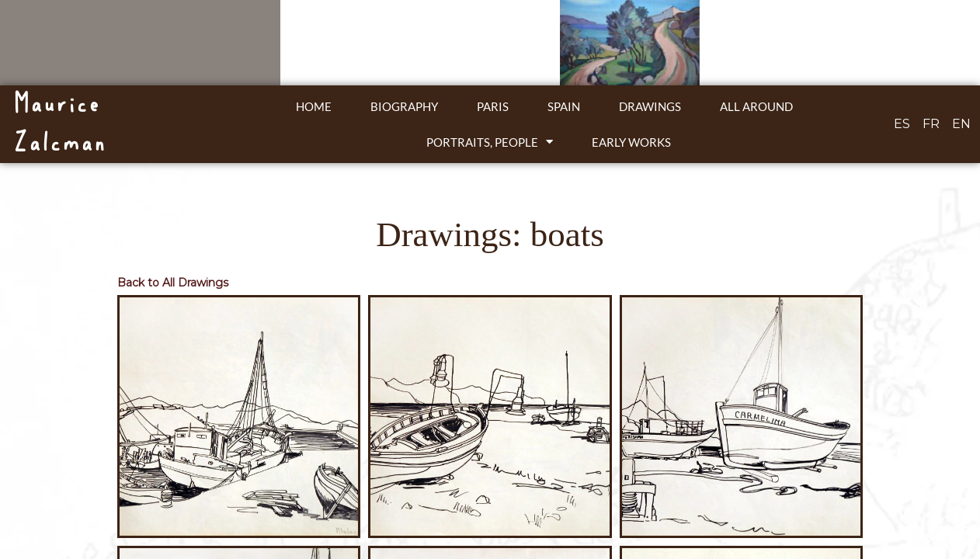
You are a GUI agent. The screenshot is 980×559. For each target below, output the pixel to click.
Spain (564, 106)
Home (314, 106)
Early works (631, 142)
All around (756, 106)
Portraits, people (490, 142)
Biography (404, 106)
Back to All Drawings (173, 283)
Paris (493, 106)
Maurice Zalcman (59, 124)
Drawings (650, 106)
